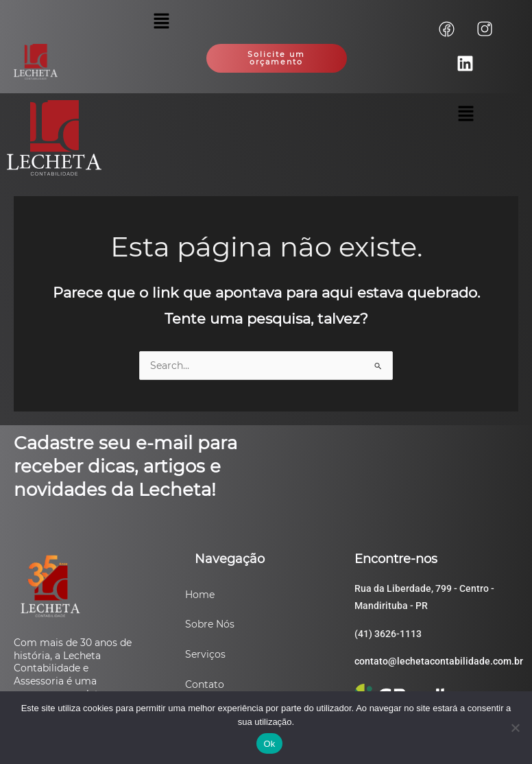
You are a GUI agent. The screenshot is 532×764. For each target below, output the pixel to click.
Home (200, 595)
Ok (269, 744)
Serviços (205, 654)
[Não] (515, 728)
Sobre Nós (210, 624)
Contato (205, 684)
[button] (161, 22)
